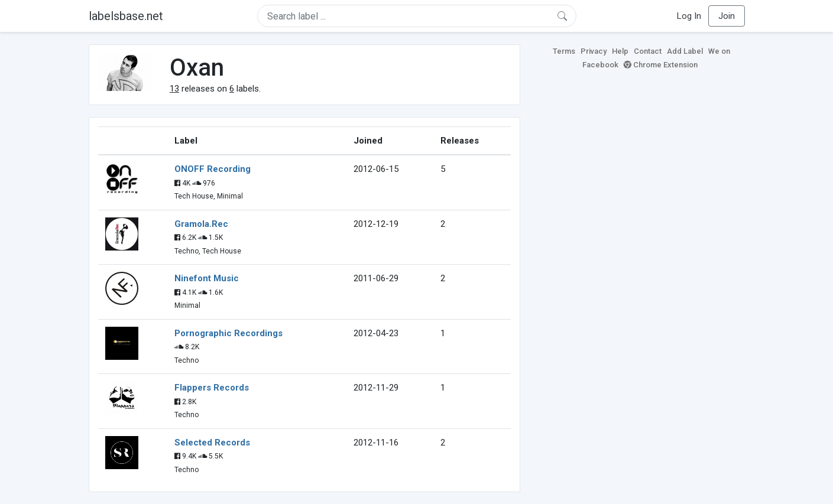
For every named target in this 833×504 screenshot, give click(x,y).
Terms (564, 51)
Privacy (594, 51)
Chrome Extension (661, 65)
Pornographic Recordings (228, 333)
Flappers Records (212, 388)
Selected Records (212, 443)
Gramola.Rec (201, 224)
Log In (689, 16)
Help (620, 51)
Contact (648, 51)
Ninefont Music (207, 278)
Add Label (685, 51)
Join (727, 16)
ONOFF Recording (213, 169)
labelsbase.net (126, 16)
